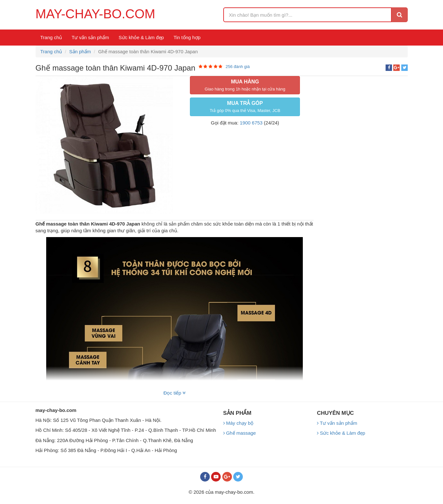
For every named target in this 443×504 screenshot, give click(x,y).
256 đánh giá (238, 67)
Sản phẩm (80, 51)
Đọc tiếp (175, 393)
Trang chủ (51, 37)
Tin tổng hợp (187, 37)
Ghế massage (240, 433)
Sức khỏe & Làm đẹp (141, 37)
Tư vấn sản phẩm (90, 37)
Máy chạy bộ (239, 423)
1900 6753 (251, 123)
